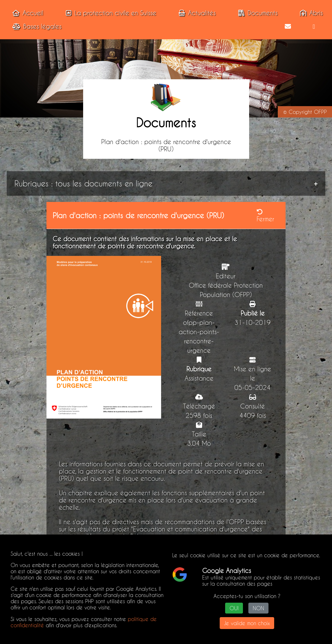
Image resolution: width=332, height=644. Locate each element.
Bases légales (35, 26)
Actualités (196, 13)
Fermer (265, 216)
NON (258, 608)
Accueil (26, 13)
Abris (310, 13)
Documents (256, 13)
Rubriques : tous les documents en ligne (84, 183)
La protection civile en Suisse (109, 13)
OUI (234, 608)
